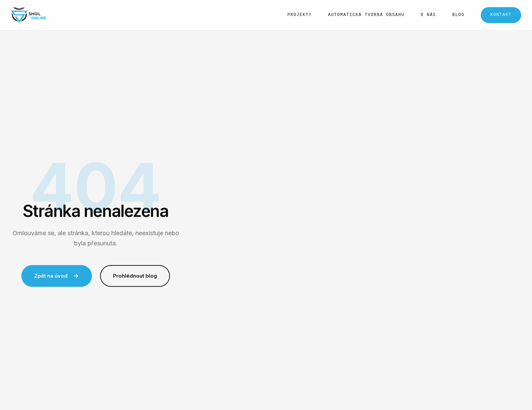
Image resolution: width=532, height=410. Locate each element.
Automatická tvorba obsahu (366, 15)
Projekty (300, 15)
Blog (458, 15)
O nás (428, 15)
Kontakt (501, 15)
